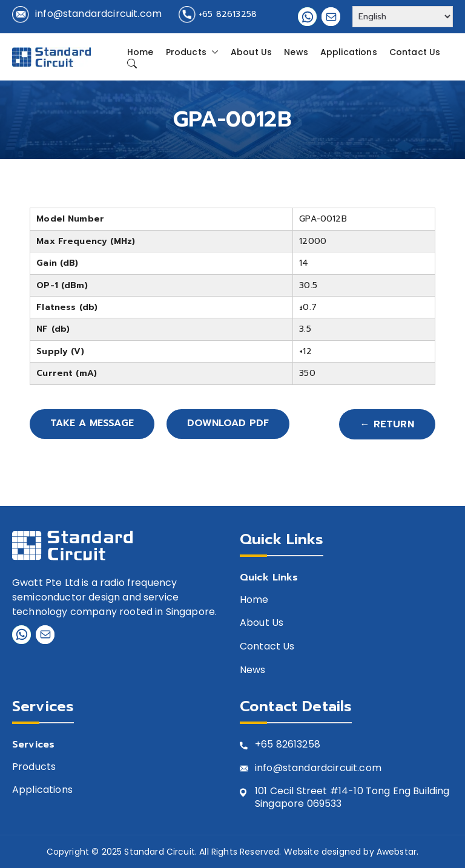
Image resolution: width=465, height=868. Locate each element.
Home (140, 52)
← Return (387, 424)
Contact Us (415, 52)
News (296, 52)
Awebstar (397, 852)
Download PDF (232, 424)
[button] (213, 52)
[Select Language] (403, 17)
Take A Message (94, 424)
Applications (349, 52)
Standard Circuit (160, 852)
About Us (251, 52)
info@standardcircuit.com (98, 14)
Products (192, 52)
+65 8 (269, 745)
